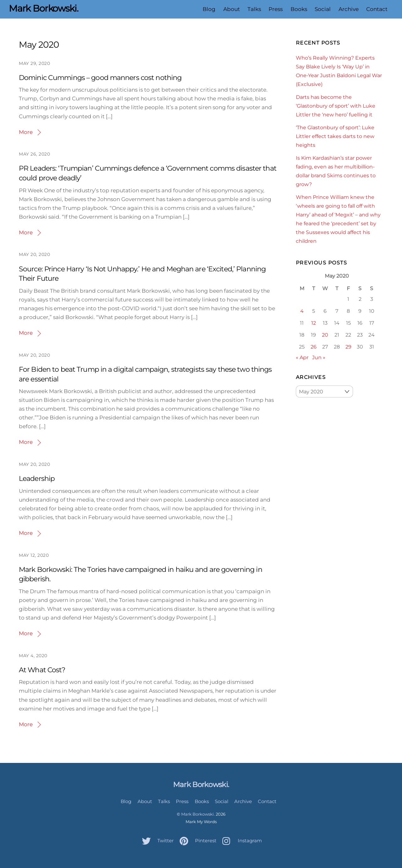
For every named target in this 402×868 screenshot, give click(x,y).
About (232, 9)
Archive (348, 9)
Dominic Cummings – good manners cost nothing (100, 78)
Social (323, 9)
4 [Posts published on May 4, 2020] (302, 311)
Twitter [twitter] (156, 841)
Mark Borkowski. (198, 814)
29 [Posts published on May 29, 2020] (348, 347)
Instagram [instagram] (241, 841)
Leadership (37, 479)
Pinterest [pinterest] (196, 841)
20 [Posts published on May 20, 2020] (325, 335)
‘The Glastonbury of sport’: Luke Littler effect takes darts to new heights (335, 136)
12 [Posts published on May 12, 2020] (314, 323)
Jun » (319, 357)
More (26, 132)
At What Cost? (42, 670)
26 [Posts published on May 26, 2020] (314, 347)
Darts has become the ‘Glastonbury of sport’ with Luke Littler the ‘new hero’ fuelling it (336, 106)
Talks (254, 9)
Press (276, 9)
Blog (209, 9)
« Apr (302, 357)
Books (299, 9)
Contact (377, 9)
